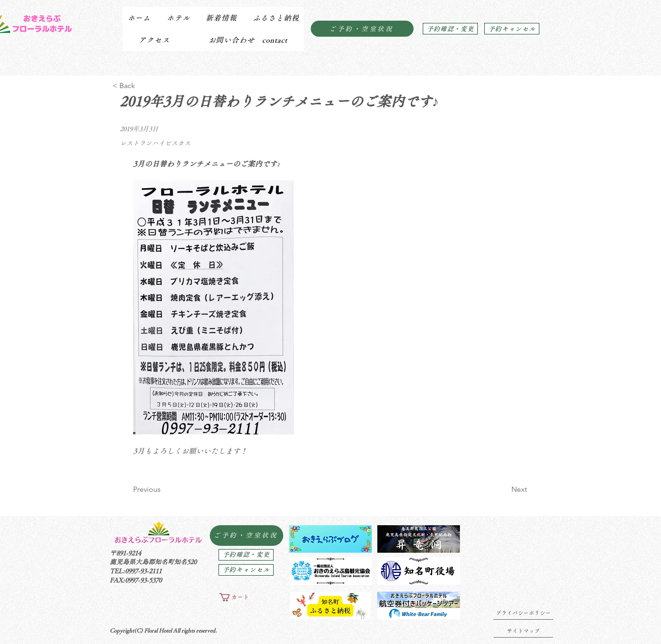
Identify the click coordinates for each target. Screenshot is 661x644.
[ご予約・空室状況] (362, 29)
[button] (178, 18)
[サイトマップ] (523, 631)
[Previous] (163, 489)
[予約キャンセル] (512, 29)
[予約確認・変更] (450, 29)
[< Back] (143, 86)
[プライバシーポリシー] (523, 613)
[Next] (504, 489)
